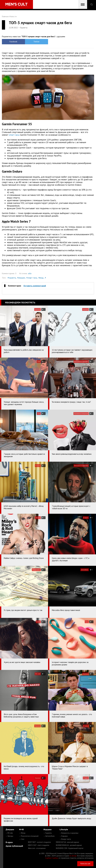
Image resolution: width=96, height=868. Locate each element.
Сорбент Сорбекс (52, 858)
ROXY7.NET (39, 842)
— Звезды (9, 836)
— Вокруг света (65, 839)
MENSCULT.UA (67, 842)
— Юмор (22, 833)
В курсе (9, 842)
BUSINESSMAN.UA (69, 845)
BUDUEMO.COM (70, 848)
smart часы (14, 135)
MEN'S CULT (39, 845)
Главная (5, 16)
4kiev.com (37, 848)
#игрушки (21, 278)
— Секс (22, 839)
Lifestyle (64, 829)
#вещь (41, 278)
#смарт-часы (32, 278)
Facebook (13, 42)
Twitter (36, 42)
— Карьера (64, 836)
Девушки (10, 829)
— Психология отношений (29, 836)
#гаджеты (12, 278)
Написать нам (85, 864)
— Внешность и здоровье (69, 833)
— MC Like (9, 833)
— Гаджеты (48, 833)
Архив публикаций (14, 846)
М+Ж (21, 829)
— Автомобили (49, 836)
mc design (73, 856)
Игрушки (47, 829)
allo (30, 273)
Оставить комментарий (35, 286)
